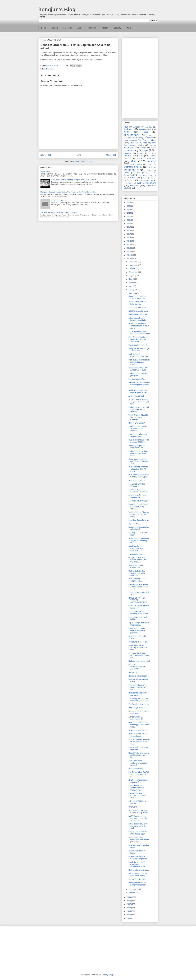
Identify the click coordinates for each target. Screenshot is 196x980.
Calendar (138, 138)
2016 (129, 237)
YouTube (128, 188)
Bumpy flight (133, 672)
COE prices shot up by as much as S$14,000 (139, 441)
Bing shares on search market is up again (137, 833)
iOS (141, 156)
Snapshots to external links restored (137, 303)
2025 (129, 206)
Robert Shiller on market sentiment (138, 748)
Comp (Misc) (149, 140)
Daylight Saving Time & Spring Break (138, 735)
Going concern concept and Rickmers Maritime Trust (139, 461)
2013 (129, 248)
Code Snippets (130, 140)
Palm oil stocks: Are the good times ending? (138, 875)
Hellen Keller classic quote (139, 870)
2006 (129, 908)
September (134, 272)
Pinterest (150, 170)
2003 (129, 918)
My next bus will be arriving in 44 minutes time (138, 648)
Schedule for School (136, 480)
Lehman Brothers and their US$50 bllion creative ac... (139, 742)
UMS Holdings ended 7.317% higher (137, 580)
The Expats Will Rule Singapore (137, 485)
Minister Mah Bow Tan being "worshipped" (137, 884)
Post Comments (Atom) (83, 161)
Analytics (148, 127)
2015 (129, 241)
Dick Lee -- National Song (139, 730)
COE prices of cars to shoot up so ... (137, 496)
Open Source (136, 164)
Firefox (143, 148)
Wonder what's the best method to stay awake (138, 811)
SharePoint (142, 175)
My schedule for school (138, 345)
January (132, 893)
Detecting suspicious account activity (137, 447)
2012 (129, 251)
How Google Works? (137, 708)
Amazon (137, 127)
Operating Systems (133, 167)
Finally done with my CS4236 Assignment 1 (138, 858)
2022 (129, 216)
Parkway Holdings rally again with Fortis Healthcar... (138, 429)
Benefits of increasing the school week (138, 528)
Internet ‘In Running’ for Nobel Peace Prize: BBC (138, 687)
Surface (153, 178)
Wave (131, 183)
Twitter (153, 180)
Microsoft (92, 28)
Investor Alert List (135, 554)
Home (44, 28)
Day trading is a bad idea (138, 315)
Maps (140, 158)
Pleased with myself (136, 769)
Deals (145, 143)
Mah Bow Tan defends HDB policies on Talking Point (139, 655)
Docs (154, 143)
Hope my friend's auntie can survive (138, 694)
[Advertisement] (140, 77)
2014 (129, 245)
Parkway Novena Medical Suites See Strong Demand (139, 409)
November (133, 265)
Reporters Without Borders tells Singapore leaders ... (139, 385)
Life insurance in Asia (137, 379)
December (133, 262)
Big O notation (134, 523)
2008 (129, 901)
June (131, 283)
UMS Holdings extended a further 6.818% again (139, 476)
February (133, 889)
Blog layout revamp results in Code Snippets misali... (139, 362)
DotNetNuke (132, 145)
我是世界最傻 (45, 172)
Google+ (127, 153)
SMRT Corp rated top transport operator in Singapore (137, 818)
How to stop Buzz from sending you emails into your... (139, 725)
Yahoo (149, 186)
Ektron (151, 145)
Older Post (111, 155)
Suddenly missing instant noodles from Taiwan (138, 391)
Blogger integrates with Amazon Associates (138, 369)
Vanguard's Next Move (137, 307)
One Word (133, 807)
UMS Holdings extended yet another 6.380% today (138, 469)
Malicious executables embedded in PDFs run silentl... (139, 326)
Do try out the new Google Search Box (139, 350)
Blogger (152, 135)
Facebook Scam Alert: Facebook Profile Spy (138, 491)
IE (150, 153)
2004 (129, 915)
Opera (150, 165)
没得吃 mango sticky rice (138, 311)
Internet (128, 156)
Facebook (68, 28)
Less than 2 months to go (138, 520)
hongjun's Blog (57, 10)
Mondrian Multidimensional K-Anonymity (137, 667)
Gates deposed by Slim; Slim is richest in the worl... (138, 826)
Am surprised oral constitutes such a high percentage (138, 840)
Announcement (145, 129)
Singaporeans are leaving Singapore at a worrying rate (139, 402)
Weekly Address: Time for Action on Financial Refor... (139, 514)
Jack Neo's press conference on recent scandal (138, 763)
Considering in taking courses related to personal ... (137, 631)
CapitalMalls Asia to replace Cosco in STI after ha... (138, 796)
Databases (131, 28)
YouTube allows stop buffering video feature (138, 613)
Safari (138, 173)
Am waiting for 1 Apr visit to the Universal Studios (139, 700)
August (132, 276)
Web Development (146, 183)
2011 (129, 255)
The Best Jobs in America (139, 704)
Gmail (129, 151)
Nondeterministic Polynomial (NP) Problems (136, 548)
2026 (129, 202)
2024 (129, 209)
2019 (129, 227)
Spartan (145, 178)
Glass (153, 148)
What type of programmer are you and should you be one (139, 541)
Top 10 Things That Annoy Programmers (139, 624)
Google (55, 28)
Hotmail (140, 153)
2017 (129, 234)
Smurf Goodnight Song (60, 200)
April (131, 290)
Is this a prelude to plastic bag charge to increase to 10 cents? (74, 180)
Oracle (151, 167)
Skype (150, 175)
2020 (129, 223)
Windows (135, 186)
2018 (129, 231)
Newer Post (46, 155)
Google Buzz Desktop (137, 879)
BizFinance (50, 69)
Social (133, 178)
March (132, 293)
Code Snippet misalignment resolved (138, 355)
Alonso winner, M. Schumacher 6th (136, 718)
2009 (129, 897)
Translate (142, 181)
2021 (129, 220)
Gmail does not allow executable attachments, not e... (138, 864)
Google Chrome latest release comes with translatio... (137, 560)
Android (128, 129)
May (131, 286)
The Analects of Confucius (139, 501)
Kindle (153, 156)
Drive (142, 145)
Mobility (105, 28)
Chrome (149, 138)
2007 (129, 904)
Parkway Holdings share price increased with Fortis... (138, 453)
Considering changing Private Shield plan (137, 297)
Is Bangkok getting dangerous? (136, 566)
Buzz (129, 138)
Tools (129, 180)
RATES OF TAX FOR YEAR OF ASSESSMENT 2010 (138, 600)
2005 (129, 911)
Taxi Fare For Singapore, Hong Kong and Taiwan (59, 212)
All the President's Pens (138, 396)
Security (117, 28)
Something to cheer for (138, 642)
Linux (130, 158)
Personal (130, 170)
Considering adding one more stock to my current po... (138, 507)
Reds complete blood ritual (139, 661)
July (131, 279)
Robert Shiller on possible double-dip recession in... (139, 755)
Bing (146, 132)
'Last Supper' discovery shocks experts (138, 435)
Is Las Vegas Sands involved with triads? (137, 319)
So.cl (126, 178)
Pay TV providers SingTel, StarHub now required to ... (139, 774)
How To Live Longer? (137, 423)
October (132, 269)
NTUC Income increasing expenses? (138, 781)
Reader (127, 173)
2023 (129, 213)
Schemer (149, 173)
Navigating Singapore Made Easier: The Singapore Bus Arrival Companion (68, 192)
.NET (126, 127)
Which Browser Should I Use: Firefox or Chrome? (138, 417)
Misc (134, 161)
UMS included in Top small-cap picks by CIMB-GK (137, 573)
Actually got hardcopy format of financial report (139, 333)
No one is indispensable (138, 676)
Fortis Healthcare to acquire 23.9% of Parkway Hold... (136, 788)
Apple (80, 28)
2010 (129, 259)
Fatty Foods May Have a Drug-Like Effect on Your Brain (138, 339)
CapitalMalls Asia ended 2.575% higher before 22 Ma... (138, 587)
